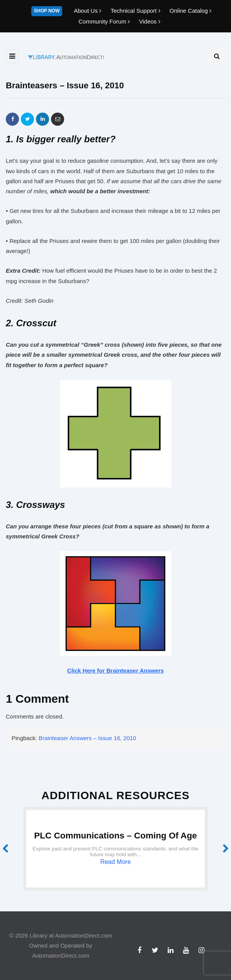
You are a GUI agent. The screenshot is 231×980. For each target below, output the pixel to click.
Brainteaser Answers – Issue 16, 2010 (87, 738)
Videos (150, 21)
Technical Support (136, 11)
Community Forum (105, 21)
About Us (88, 11)
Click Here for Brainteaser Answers (115, 670)
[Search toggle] (217, 56)
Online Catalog (190, 11)
